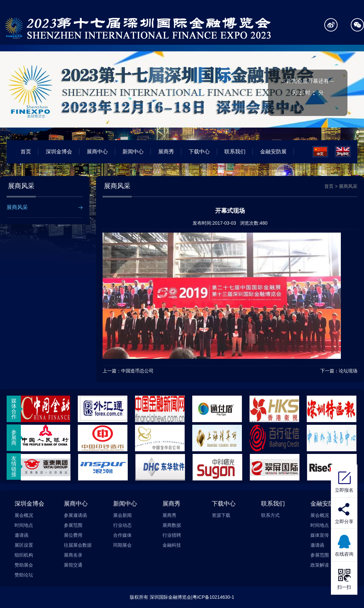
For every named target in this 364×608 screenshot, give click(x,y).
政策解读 (320, 565)
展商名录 (73, 555)
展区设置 (24, 545)
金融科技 (172, 545)
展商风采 (17, 207)
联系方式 (270, 515)
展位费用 (73, 535)
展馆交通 (73, 565)
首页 (26, 152)
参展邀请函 (75, 515)
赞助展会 (24, 565)
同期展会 (122, 545)
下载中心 (199, 152)
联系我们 (235, 152)
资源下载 (221, 515)
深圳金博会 (59, 152)
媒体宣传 (320, 535)
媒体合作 (14, 409)
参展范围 (73, 525)
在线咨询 (344, 545)
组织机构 (24, 555)
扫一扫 (344, 578)
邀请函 (22, 535)
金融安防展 (273, 152)
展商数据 (172, 525)
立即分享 (344, 522)
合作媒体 (122, 535)
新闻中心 (133, 152)
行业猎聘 (172, 535)
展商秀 (166, 152)
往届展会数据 (78, 545)
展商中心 (97, 152)
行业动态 (122, 525)
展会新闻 (122, 515)
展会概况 (24, 515)
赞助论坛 (24, 575)
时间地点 (24, 525)
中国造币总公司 (137, 371)
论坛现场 (348, 371)
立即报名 (344, 481)
